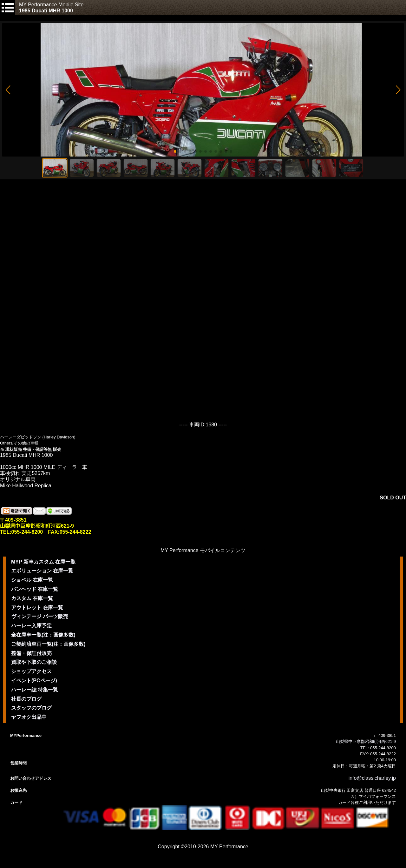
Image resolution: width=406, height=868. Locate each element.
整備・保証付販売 (31, 653)
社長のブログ (26, 699)
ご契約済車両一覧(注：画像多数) (48, 644)
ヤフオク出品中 (29, 717)
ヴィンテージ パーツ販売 (40, 616)
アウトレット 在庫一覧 (37, 608)
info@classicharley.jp (372, 778)
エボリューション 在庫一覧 (42, 571)
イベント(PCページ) (34, 681)
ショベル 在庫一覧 (32, 580)
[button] (8, 90)
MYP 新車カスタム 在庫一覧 (43, 562)
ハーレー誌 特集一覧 (35, 690)
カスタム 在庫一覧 (32, 598)
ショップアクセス (31, 671)
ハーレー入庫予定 (31, 626)
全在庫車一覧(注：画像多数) (43, 635)
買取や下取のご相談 (34, 662)
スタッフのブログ (31, 708)
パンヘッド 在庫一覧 (35, 589)
